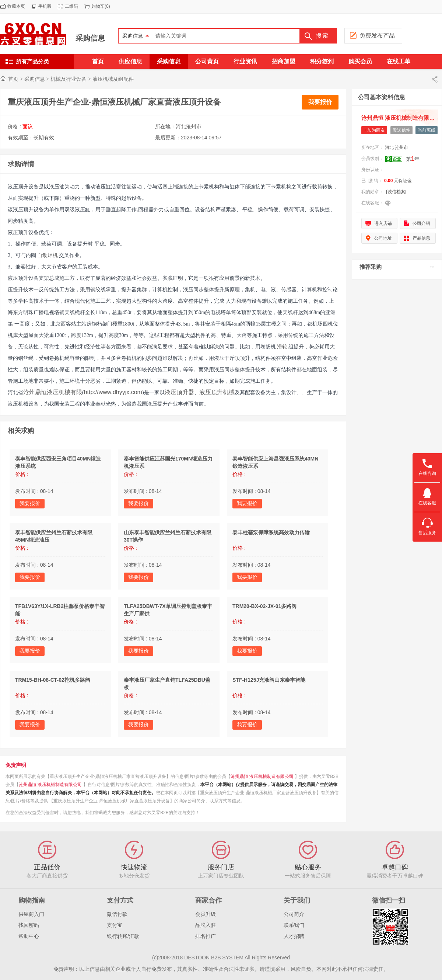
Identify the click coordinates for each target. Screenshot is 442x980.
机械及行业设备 (69, 79)
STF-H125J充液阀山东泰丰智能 (269, 680)
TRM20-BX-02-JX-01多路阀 (264, 606)
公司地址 (383, 238)
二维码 (71, 6)
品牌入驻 (206, 925)
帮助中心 (29, 936)
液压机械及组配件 (113, 79)
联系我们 (294, 925)
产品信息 (421, 238)
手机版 (45, 6)
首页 (13, 79)
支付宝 (115, 925)
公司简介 (294, 914)
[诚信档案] (396, 192)
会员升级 (206, 914)
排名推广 (206, 936)
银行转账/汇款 (123, 936)
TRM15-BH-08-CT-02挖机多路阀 (53, 680)
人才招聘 (294, 936)
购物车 (98, 6)
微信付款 (117, 914)
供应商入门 (31, 914)
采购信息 (90, 38)
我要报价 (320, 102)
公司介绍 (421, 223)
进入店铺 (383, 223)
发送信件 (401, 130)
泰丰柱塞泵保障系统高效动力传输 (271, 532)
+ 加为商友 (374, 130)
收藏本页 (16, 6)
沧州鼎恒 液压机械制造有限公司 (262, 776)
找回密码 (29, 925)
